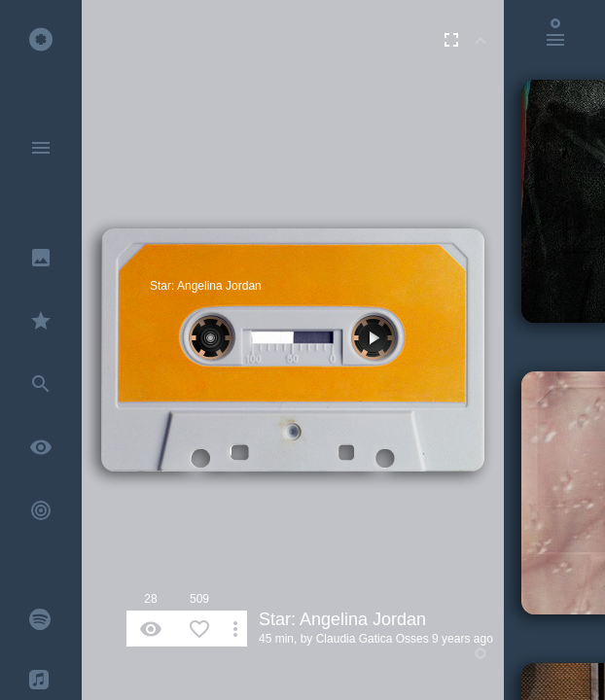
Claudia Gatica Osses (373, 639)
